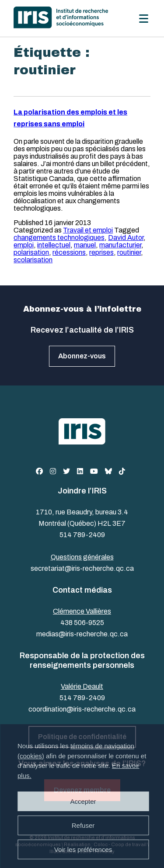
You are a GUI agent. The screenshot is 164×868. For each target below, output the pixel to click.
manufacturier (120, 245)
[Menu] (144, 19)
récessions (69, 252)
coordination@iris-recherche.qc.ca (82, 709)
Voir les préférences (83, 849)
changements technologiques (59, 238)
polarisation (31, 252)
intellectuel (54, 245)
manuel (85, 245)
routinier (129, 252)
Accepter (83, 801)
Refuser (83, 825)
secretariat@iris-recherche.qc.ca (82, 568)
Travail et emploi (88, 230)
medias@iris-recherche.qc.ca (82, 634)
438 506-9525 (82, 623)
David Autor (126, 238)
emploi (24, 245)
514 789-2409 (82, 535)
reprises (101, 252)
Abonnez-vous (82, 356)
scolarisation (33, 260)
